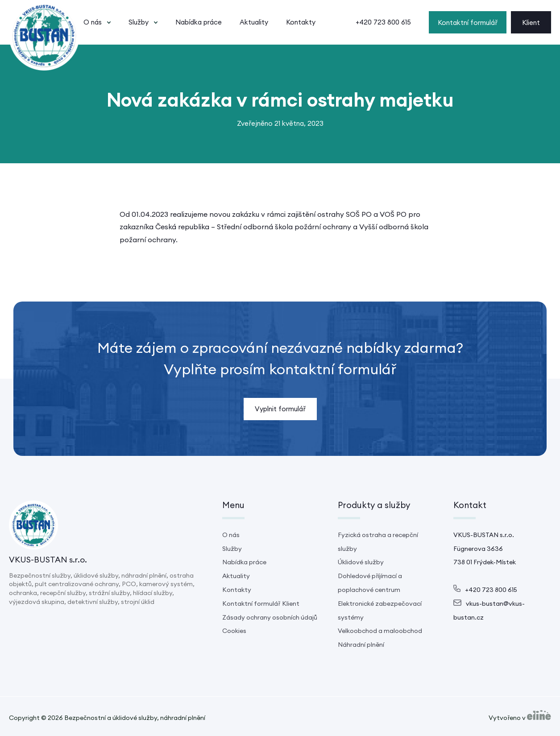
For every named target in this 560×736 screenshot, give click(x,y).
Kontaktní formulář (468, 23)
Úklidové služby (361, 562)
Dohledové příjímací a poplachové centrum (370, 583)
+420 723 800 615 (383, 22)
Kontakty (301, 22)
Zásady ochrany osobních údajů (270, 617)
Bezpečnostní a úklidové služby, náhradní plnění (135, 718)
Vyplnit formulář (280, 409)
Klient (531, 23)
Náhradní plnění (361, 645)
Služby (139, 22)
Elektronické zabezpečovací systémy (380, 610)
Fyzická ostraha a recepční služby (378, 542)
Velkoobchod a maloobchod (380, 631)
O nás (93, 22)
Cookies (234, 631)
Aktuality (254, 22)
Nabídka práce (199, 22)
